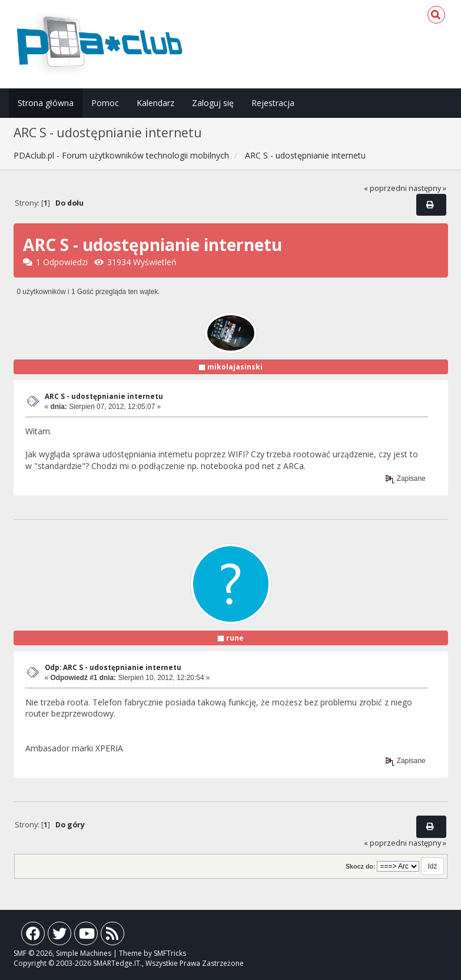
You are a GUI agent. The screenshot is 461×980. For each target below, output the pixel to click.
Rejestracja (273, 103)
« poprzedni (385, 188)
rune (235, 638)
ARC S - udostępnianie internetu (104, 396)
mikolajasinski (235, 367)
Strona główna (46, 103)
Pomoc (105, 103)
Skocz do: (361, 866)
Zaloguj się (213, 103)
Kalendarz (155, 103)
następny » (427, 188)
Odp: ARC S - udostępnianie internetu (113, 667)
